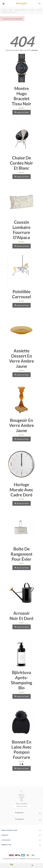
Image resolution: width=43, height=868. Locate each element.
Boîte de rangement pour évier (22, 554)
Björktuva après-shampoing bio (21, 680)
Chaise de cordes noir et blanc (21, 163)
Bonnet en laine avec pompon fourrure (21, 750)
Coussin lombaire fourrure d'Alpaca (21, 230)
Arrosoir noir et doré (21, 616)
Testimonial (19, 819)
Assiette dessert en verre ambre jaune (22, 358)
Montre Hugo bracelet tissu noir (21, 96)
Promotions (19, 813)
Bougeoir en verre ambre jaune (22, 425)
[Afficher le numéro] (22, 806)
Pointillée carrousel (21, 294)
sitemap (35, 50)
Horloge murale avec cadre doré (21, 490)
